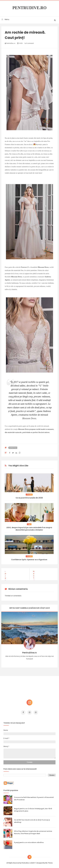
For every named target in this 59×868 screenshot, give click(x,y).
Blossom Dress (29, 418)
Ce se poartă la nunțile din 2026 (29, 498)
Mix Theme (49, 862)
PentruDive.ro (30, 8)
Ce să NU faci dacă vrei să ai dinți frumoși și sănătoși (32, 820)
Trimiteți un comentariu (13, 594)
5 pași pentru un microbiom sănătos (29, 841)
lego (29, 524)
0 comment (29, 43)
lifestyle (13, 448)
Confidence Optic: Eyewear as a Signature (29, 560)
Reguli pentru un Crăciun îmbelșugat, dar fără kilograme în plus (33, 809)
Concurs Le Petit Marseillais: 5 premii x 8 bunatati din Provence (34, 797)
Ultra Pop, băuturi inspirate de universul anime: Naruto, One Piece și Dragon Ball (33, 831)
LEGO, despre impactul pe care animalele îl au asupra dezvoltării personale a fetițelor (29, 529)
